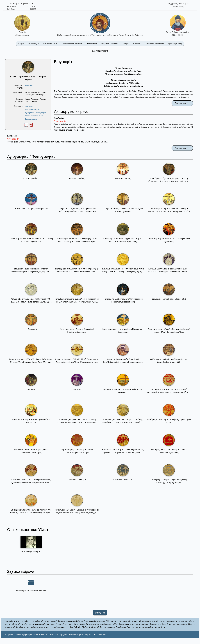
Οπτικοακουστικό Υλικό (34, 116)
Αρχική (21, 44)
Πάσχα (125, 44)
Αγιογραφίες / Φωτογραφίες (35, 113)
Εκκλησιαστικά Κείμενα (72, 44)
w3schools (73, 634)
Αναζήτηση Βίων (50, 44)
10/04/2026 (29, 85)
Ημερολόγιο (34, 44)
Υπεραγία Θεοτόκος (110, 44)
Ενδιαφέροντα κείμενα (154, 44)
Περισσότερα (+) (182, 103)
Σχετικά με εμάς (175, 44)
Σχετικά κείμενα (31, 119)
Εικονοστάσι (91, 44)
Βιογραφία (29, 106)
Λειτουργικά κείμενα (33, 110)
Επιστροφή (100, 613)
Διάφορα (136, 44)
